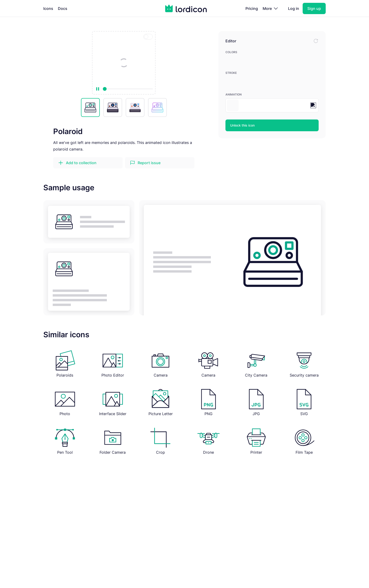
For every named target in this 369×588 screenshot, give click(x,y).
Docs (63, 8)
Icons (48, 8)
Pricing (252, 8)
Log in (294, 8)
